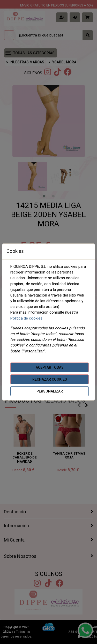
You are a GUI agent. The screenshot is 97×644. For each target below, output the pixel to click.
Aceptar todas (50, 367)
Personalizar (50, 391)
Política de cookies (26, 318)
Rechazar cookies (50, 379)
